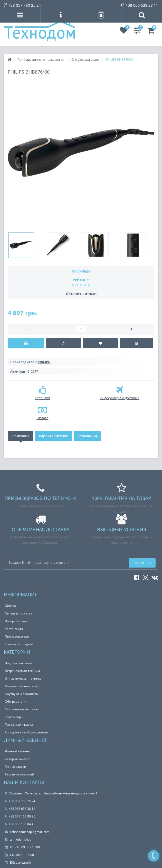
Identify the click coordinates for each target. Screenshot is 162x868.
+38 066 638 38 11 (140, 5)
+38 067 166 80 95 (20, 816)
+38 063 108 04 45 (20, 824)
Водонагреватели (18, 663)
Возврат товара (17, 621)
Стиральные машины (21, 709)
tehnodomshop (18, 839)
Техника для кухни (19, 725)
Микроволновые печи (22, 686)
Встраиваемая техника (22, 671)
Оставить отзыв (81, 294)
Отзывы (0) (87, 436)
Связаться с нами (18, 613)
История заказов (18, 759)
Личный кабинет (18, 751)
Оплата (10, 606)
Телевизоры (14, 717)
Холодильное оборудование (26, 732)
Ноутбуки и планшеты (22, 694)
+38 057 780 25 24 (22, 5)
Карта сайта (14, 629)
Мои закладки (16, 767)
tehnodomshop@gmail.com (27, 832)
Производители (17, 636)
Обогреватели (16, 702)
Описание (21, 436)
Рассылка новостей (20, 774)
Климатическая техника (23, 678)
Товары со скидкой (19, 644)
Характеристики (54, 436)
